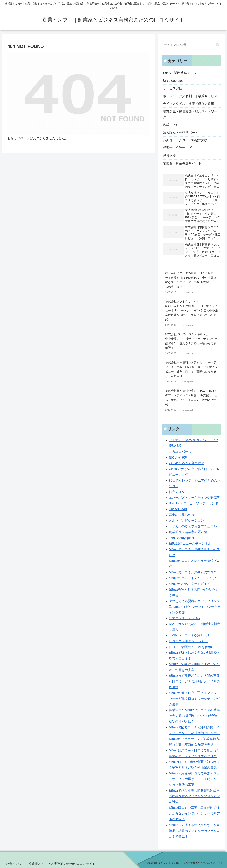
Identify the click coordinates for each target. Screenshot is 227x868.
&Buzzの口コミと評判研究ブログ (193, 572)
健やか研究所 (178, 457)
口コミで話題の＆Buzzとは (188, 641)
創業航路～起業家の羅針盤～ (190, 532)
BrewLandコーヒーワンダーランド (194, 503)
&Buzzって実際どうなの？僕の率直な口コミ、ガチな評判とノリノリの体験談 (194, 681)
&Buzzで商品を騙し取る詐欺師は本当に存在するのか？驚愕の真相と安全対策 (194, 796)
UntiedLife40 (178, 509)
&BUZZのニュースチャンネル (190, 544)
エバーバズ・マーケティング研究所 (194, 498)
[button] (218, 45)
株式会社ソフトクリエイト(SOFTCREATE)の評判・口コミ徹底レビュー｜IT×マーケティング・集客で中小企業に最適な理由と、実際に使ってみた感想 (192, 311)
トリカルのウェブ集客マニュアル (193, 526)
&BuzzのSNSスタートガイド (189, 584)
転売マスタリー (180, 492)
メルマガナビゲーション (186, 521)
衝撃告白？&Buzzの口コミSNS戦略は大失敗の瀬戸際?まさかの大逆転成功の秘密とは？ (194, 716)
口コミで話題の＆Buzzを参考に (192, 647)
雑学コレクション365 (184, 618)
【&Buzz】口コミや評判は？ (189, 635)
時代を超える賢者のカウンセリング (194, 601)
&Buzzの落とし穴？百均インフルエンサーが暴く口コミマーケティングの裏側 (194, 699)
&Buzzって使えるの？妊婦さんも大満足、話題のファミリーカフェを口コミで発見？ (194, 831)
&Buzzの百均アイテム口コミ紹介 (193, 578)
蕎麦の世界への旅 (182, 515)
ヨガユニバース (180, 452)
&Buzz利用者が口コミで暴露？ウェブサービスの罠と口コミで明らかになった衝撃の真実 (194, 779)
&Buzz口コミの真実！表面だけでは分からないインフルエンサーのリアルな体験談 (194, 813)
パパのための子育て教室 (186, 463)
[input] (192, 45)
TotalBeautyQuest (181, 538)
